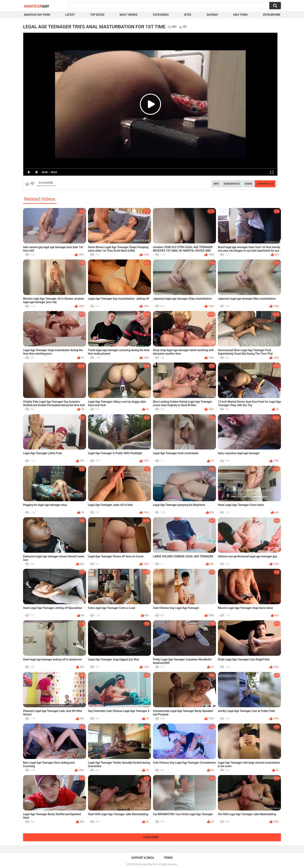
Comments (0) (265, 184)
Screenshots (232, 184)
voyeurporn (271, 15)
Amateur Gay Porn (37, 15)
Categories (161, 15)
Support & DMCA (143, 858)
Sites (188, 15)
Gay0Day (212, 15)
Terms (168, 858)
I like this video (27, 184)
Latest (70, 15)
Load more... (152, 837)
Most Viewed (129, 15)
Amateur (37, 6)
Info (216, 184)
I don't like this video (32, 184)
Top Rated (97, 15)
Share (248, 184)
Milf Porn (240, 15)
